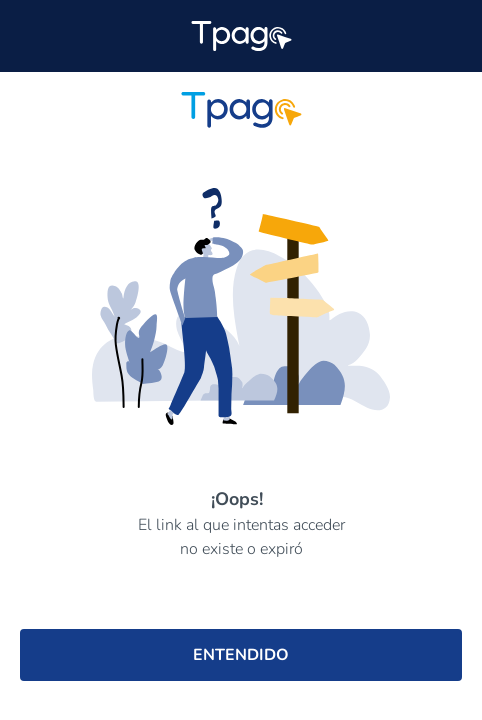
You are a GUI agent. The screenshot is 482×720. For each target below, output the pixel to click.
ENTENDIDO (241, 655)
